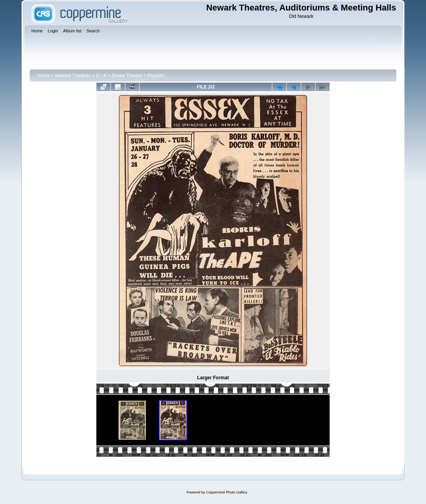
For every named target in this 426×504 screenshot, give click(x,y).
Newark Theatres (73, 76)
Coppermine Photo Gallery (227, 492)
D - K (101, 76)
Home (44, 76)
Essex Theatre (127, 76)
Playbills (156, 76)
